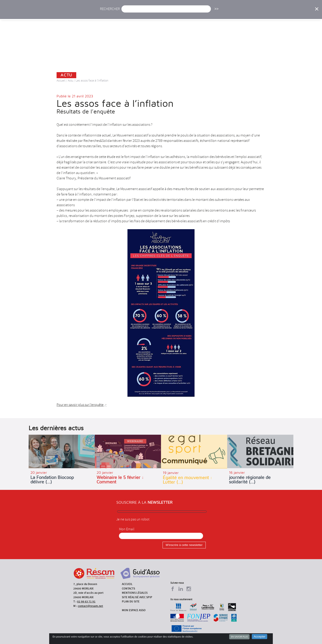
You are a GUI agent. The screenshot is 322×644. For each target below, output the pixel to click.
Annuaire (250, 13)
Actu (128, 13)
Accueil (109, 13)
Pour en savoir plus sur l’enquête (80, 405)
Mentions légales (135, 593)
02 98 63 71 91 (86, 601)
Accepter (260, 637)
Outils (272, 13)
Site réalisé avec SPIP (137, 597)
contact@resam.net (90, 606)
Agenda (147, 13)
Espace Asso (296, 13)
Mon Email (127, 529)
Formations (225, 13)
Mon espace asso (134, 610)
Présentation (172, 13)
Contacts (128, 588)
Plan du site (131, 601)
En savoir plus (239, 637)
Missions (199, 13)
